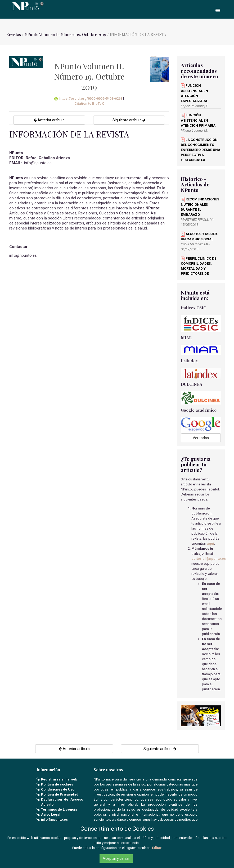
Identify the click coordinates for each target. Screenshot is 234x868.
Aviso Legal (51, 814)
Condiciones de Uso (58, 789)
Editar (157, 848)
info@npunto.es (54, 819)
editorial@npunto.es (209, 559)
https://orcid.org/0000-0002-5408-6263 (88, 98)
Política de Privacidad (60, 794)
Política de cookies (57, 784)
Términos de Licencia (59, 809)
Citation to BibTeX (89, 104)
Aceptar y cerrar (116, 858)
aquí (210, 543)
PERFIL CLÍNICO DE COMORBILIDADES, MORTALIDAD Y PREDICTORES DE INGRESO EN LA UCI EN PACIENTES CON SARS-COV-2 (200, 274)
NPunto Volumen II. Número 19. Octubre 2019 (65, 34)
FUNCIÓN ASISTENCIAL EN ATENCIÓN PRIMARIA (198, 120)
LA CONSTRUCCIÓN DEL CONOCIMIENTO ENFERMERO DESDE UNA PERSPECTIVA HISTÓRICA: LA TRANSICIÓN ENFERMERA (201, 155)
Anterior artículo (49, 120)
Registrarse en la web (59, 779)
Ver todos (201, 438)
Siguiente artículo (129, 120)
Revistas (14, 34)
